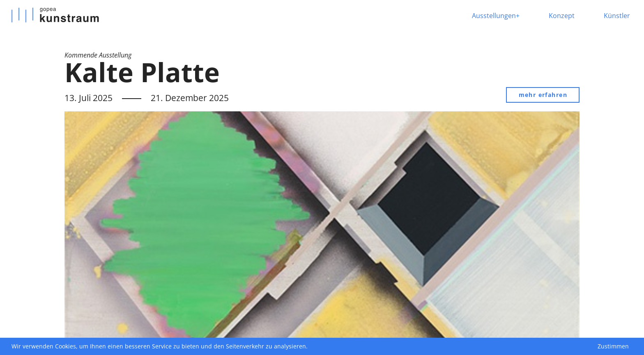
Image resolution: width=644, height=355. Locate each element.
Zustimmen (613, 346)
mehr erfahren (543, 95)
